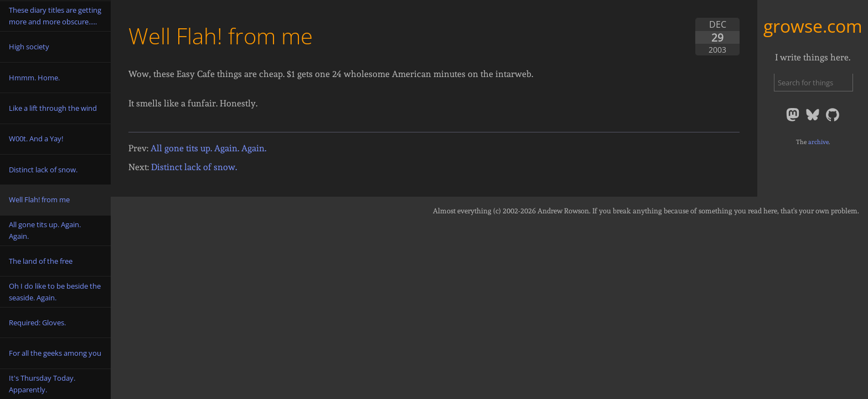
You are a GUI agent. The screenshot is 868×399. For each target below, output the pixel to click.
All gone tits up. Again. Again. (208, 148)
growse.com (813, 26)
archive (818, 142)
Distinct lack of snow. (194, 167)
